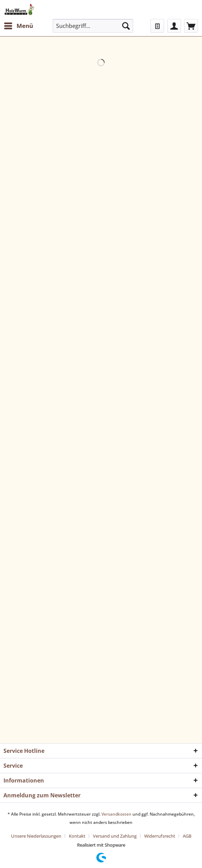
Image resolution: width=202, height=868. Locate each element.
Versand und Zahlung (115, 836)
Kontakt (77, 836)
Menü (19, 25)
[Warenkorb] (191, 26)
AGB (187, 836)
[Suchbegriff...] (93, 26)
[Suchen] (126, 26)
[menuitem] (18, 26)
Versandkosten (116, 814)
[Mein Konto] (174, 26)
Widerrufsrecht (160, 836)
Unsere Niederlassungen (36, 836)
